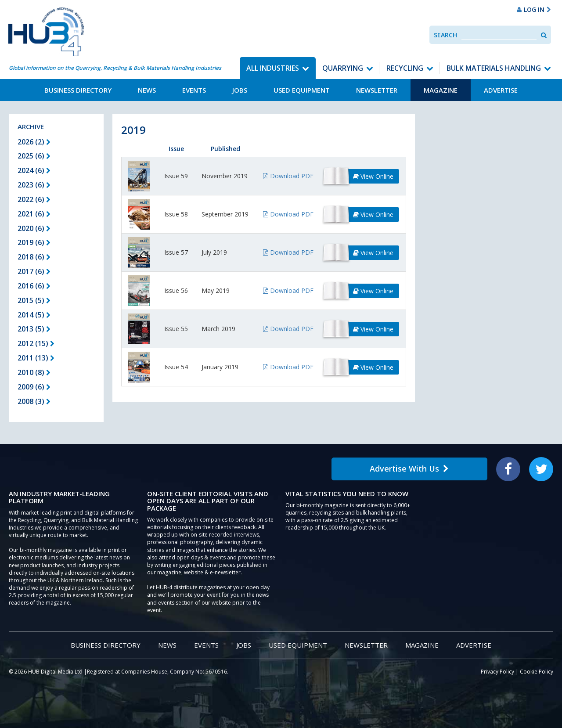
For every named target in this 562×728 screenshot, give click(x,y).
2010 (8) (34, 372)
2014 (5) (34, 315)
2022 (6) (34, 199)
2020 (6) (34, 228)
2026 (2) (34, 142)
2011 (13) (36, 358)
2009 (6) (34, 387)
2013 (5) (34, 329)
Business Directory (78, 90)
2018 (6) (34, 257)
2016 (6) (34, 286)
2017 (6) (34, 271)
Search (445, 35)
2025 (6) (34, 156)
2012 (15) (36, 343)
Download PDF (288, 176)
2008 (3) (34, 401)
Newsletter (377, 90)
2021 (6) (34, 214)
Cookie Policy (537, 672)
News (147, 90)
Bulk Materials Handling (494, 68)
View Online (373, 176)
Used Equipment (302, 90)
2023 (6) (34, 185)
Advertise (501, 90)
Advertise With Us (409, 469)
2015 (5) (34, 300)
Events (194, 90)
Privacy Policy (497, 672)
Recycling (405, 68)
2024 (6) (34, 170)
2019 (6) (34, 242)
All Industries (273, 68)
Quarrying (343, 68)
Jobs (240, 90)
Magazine (441, 90)
